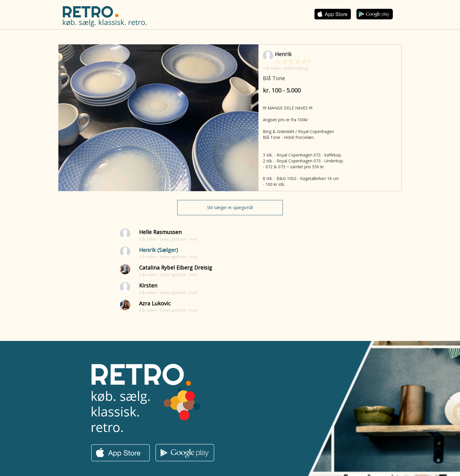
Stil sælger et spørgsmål (230, 207)
